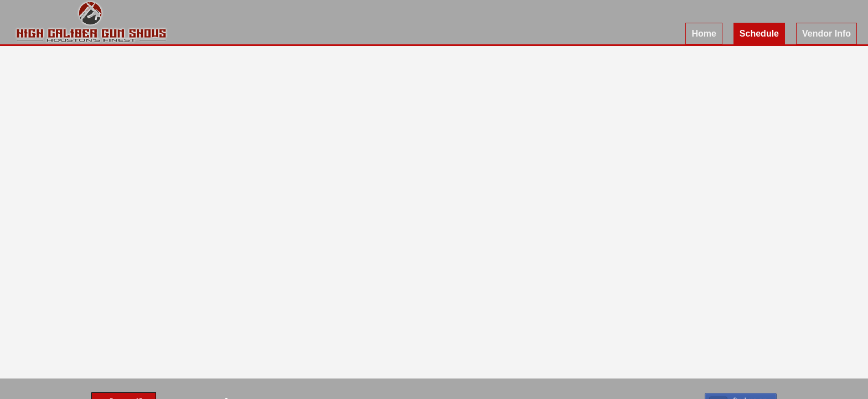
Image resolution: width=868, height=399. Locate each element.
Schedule (759, 34)
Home (704, 34)
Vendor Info (826, 34)
